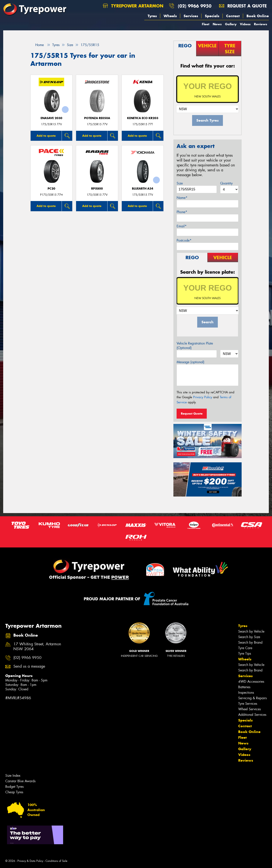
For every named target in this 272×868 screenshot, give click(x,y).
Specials (212, 16)
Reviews (261, 24)
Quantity (226, 183)
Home (37, 45)
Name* (182, 198)
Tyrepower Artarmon (133, 6)
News (217, 24)
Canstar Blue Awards (20, 781)
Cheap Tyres (14, 792)
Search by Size (249, 637)
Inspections (246, 693)
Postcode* (184, 240)
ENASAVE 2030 (51, 118)
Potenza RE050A (97, 118)
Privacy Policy (203, 397)
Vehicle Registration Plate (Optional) (195, 346)
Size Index (13, 776)
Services (191, 16)
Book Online (258, 16)
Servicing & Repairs (252, 698)
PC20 (51, 189)
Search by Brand (250, 642)
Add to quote (46, 136)
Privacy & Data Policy (30, 861)
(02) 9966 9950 (195, 6)
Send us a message (29, 666)
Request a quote (243, 6)
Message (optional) (191, 362)
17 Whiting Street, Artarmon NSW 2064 (37, 647)
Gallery (231, 24)
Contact (233, 16)
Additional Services (252, 715)
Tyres (152, 16)
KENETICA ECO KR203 (143, 118)
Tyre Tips (245, 653)
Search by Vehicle (251, 631)
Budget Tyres (14, 787)
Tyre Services (248, 704)
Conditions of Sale (56, 861)
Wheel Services (249, 709)
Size (180, 183)
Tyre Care (245, 648)
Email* (182, 226)
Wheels (170, 16)
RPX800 (97, 189)
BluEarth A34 (143, 189)
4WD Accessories (251, 682)
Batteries (244, 687)
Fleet (206, 24)
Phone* (182, 212)
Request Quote (192, 414)
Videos (245, 24)
